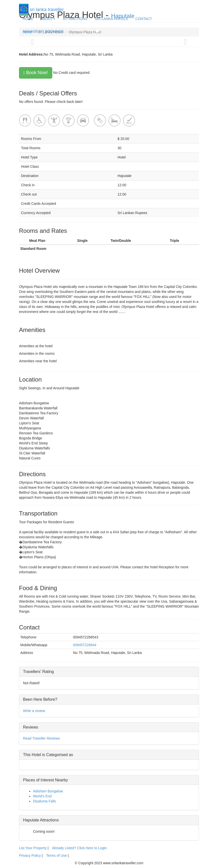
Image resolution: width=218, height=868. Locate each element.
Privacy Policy (30, 855)
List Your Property (33, 848)
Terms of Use (56, 855)
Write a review (34, 711)
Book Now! (36, 73)
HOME (28, 19)
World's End (42, 796)
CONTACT (144, 19)
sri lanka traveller (41, 8)
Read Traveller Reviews (41, 738)
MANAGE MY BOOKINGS (43, 31)
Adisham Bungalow (48, 791)
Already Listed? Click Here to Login (79, 848)
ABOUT (48, 19)
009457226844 (85, 645)
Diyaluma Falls (44, 801)
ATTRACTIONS (75, 19)
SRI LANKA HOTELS (111, 19)
